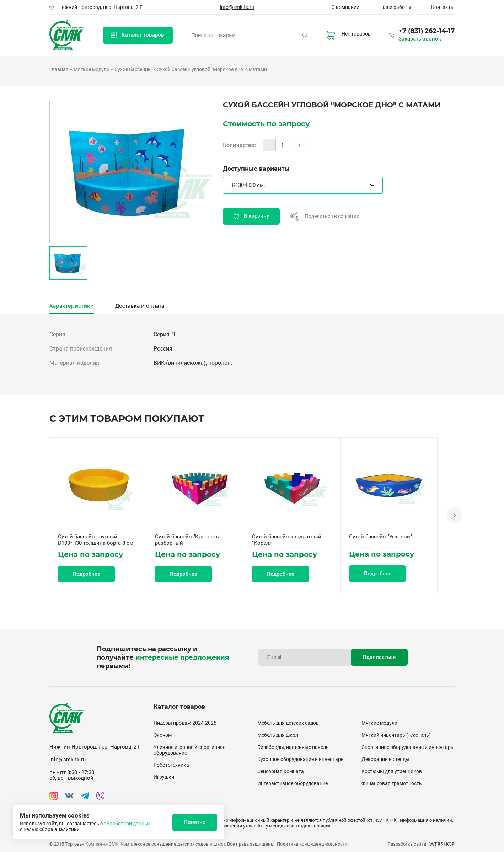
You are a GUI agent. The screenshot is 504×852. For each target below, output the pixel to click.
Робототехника (171, 765)
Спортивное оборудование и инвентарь (408, 747)
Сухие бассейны (133, 69)
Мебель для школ (278, 735)
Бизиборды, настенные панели (293, 747)
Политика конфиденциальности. (313, 844)
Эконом (163, 735)
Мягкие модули (92, 69)
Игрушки (164, 777)
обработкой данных (127, 824)
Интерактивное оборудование (293, 783)
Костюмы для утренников (392, 771)
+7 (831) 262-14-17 (427, 31)
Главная (59, 69)
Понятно (195, 822)
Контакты (443, 7)
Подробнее (86, 574)
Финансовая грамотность (392, 783)
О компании (345, 7)
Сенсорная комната (281, 771)
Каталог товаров (138, 35)
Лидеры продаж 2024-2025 (185, 723)
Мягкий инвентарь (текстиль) (396, 735)
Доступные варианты (256, 169)
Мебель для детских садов (288, 723)
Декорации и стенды (385, 759)
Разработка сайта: (421, 844)
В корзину (251, 216)
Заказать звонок (420, 39)
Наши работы (395, 7)
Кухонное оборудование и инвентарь (301, 759)
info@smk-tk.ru (237, 7)
